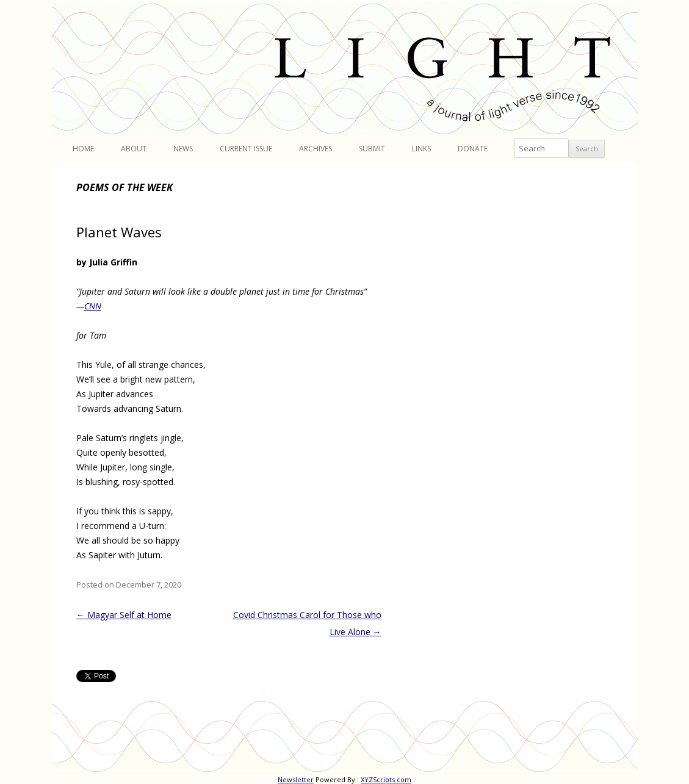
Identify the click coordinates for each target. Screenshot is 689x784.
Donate (473, 149)
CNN (93, 306)
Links (421, 149)
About (134, 149)
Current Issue (246, 149)
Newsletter (296, 779)
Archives (316, 149)
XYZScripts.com (386, 779)
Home (83, 149)
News (183, 149)
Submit (372, 149)
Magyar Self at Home (124, 615)
